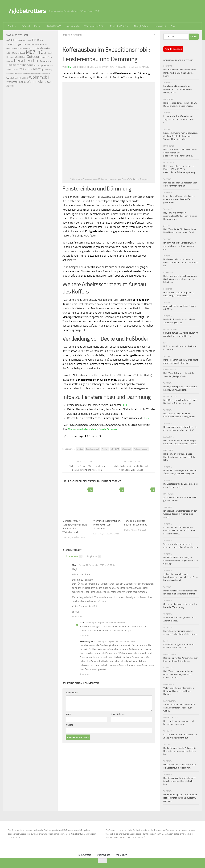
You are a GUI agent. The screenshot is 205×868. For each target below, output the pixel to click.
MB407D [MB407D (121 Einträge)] (12, 53)
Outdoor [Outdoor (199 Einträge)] (33, 57)
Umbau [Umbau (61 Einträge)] (9, 74)
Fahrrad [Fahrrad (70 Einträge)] (43, 44)
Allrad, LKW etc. (141, 26)
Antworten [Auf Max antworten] (77, 616)
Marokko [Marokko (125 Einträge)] (45, 48)
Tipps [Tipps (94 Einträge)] (42, 69)
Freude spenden (173, 49)
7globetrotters (27, 11)
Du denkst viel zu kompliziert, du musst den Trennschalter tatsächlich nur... (181, 263)
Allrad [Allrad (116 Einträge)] (14, 40)
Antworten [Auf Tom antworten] (85, 635)
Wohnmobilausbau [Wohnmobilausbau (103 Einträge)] (16, 82)
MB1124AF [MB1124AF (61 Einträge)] (48, 53)
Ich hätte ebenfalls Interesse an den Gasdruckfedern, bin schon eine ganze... (180, 514)
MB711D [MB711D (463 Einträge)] (35, 52)
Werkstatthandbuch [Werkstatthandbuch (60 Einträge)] (14, 78)
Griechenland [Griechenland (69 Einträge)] (12, 48)
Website (69, 725)
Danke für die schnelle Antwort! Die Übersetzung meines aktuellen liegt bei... (180, 751)
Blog (173, 26)
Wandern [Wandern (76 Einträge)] (16, 73)
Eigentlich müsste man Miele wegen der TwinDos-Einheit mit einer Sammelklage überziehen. (180, 136)
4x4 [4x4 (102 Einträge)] (8, 40)
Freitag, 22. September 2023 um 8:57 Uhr (97, 565)
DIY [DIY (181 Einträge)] (34, 40)
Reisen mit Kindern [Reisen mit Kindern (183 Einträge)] (20, 65)
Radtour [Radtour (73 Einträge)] (10, 61)
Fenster (105, 449)
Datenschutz (103, 855)
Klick (125, 405)
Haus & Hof (160, 26)
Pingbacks (95, 556)
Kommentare (74, 556)
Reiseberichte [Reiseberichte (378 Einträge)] (27, 61)
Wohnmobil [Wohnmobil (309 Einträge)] (39, 77)
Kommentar (72, 692)
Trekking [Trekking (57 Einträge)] (48, 70)
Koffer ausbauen (73, 35)
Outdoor (12, 26)
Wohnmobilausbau (141, 449)
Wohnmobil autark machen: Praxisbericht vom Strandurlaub (105, 524)
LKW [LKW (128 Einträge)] (36, 48)
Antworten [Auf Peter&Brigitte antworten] (85, 674)
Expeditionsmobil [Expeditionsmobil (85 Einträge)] (32, 44)
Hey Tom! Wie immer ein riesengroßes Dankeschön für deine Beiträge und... (180, 216)
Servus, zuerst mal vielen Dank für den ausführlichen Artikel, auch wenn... (179, 708)
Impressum (121, 855)
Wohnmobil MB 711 (94, 26)
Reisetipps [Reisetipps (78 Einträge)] (38, 66)
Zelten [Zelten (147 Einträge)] (10, 86)
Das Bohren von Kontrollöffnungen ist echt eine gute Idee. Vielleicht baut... (180, 781)
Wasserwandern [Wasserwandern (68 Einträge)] (44, 74)
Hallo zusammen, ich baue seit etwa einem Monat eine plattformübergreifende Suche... (180, 153)
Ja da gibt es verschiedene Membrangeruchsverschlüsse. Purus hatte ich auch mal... (181, 577)
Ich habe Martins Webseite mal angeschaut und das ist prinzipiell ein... (179, 119)
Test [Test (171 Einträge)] (36, 69)
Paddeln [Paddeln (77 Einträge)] (43, 57)
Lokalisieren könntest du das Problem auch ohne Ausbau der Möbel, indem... (178, 89)
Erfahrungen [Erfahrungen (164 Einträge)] (15, 44)
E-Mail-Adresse (118, 714)
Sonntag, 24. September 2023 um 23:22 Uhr (106, 622)
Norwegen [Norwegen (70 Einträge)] (11, 57)
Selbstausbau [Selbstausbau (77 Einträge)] (13, 69)
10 (90, 490)
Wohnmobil (126, 449)
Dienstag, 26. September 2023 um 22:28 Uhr (116, 641)
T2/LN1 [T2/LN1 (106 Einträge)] (24, 69)
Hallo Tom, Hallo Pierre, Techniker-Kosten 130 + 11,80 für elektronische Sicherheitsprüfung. (179, 169)
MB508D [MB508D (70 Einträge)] (22, 53)
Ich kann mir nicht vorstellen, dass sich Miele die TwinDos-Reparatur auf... (180, 246)
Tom (69, 67)
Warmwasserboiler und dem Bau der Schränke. (95, 429)
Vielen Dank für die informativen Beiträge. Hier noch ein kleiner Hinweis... (179, 691)
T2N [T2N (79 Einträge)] (30, 70)
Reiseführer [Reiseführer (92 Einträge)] (46, 61)
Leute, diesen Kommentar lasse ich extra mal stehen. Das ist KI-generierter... (180, 199)
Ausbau (80, 449)
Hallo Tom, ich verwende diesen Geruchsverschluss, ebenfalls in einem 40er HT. (178, 674)
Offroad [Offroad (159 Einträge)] (21, 57)
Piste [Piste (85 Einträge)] (50, 57)
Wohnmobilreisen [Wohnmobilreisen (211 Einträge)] (40, 82)
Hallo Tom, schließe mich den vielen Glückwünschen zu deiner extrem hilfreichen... (180, 279)
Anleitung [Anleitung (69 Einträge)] (22, 40)
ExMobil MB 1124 (119, 26)
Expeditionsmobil (92, 449)
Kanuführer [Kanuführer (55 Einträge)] (23, 49)
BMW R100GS (54, 26)
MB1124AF (115, 449)
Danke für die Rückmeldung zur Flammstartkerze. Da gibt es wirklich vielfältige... (181, 561)
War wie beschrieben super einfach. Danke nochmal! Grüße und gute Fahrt (180, 73)
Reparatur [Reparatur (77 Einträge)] (49, 65)
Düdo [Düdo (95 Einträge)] (40, 40)
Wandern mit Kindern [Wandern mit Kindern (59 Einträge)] (29, 74)
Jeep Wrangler (73, 26)
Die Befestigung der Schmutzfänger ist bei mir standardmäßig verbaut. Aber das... (180, 798)
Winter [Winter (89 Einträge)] (25, 78)
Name (68, 714)
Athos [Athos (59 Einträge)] (29, 40)
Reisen (38, 26)
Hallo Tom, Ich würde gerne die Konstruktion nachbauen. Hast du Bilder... (179, 457)
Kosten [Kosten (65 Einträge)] (30, 49)
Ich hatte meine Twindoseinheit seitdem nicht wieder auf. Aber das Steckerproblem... (180, 531)
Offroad (26, 26)
